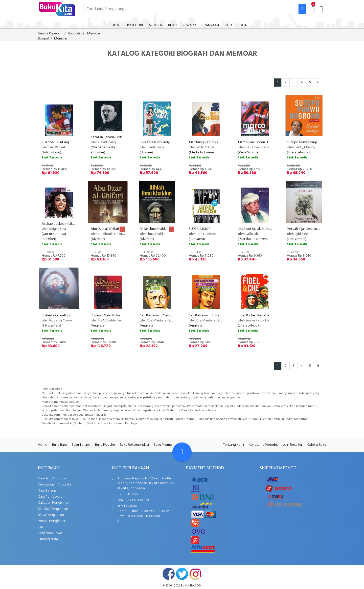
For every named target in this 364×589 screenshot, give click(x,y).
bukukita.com (191, 586)
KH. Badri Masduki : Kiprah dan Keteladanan (270, 229)
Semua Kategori (50, 34)
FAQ (41, 527)
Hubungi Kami (48, 539)
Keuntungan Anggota (54, 485)
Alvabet (98, 239)
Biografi (44, 39)
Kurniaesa (197, 239)
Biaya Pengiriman (51, 515)
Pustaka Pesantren (253, 239)
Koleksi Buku (316, 445)
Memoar (61, 39)
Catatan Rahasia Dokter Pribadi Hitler (119, 137)
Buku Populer (105, 445)
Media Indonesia (202, 153)
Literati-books (299, 153)
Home (43, 445)
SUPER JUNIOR (200, 229)
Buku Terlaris (81, 445)
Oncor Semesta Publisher (103, 150)
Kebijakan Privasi (51, 533)
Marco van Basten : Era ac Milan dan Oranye (270, 142)
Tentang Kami (233, 445)
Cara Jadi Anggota (52, 479)
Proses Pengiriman (52, 521)
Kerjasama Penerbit (263, 445)
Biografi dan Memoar (84, 34)
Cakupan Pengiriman (54, 503)
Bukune (146, 153)
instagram (195, 574)
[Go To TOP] (182, 452)
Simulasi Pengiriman (53, 509)
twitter (182, 574)
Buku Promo (163, 445)
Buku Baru (59, 445)
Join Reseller (292, 445)
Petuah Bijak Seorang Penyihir (309, 229)
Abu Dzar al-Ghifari (105, 229)
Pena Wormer (249, 153)
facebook (169, 574)
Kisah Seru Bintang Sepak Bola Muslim (70, 142)
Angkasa (98, 326)
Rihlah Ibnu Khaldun (154, 229)
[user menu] (321, 9)
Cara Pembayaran (51, 497)
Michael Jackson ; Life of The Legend (69, 224)
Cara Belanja (47, 491)
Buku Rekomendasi (134, 445)
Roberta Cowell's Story (59, 316)
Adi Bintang (51, 153)
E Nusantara (297, 239)
